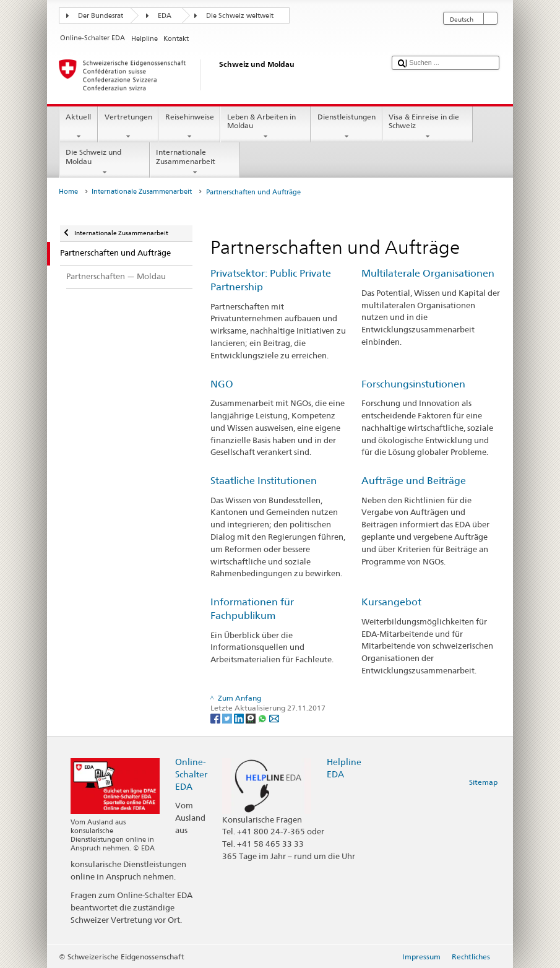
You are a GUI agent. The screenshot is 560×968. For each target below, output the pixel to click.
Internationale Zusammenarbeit (195, 162)
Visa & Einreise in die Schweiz (428, 127)
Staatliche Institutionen (264, 481)
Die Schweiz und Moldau (105, 162)
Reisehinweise (189, 127)
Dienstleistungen (346, 127)
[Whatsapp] (263, 718)
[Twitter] (228, 718)
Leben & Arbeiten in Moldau (265, 127)
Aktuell (79, 127)
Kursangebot (391, 602)
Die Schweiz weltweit (240, 16)
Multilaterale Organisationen (428, 273)
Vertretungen (128, 127)
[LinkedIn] (240, 718)
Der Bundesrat (101, 16)
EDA (165, 16)
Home (68, 192)
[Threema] (252, 718)
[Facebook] (216, 718)
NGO (222, 384)
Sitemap (483, 782)
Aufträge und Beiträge (414, 481)
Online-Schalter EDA (191, 774)
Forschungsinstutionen (413, 384)
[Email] (274, 718)
